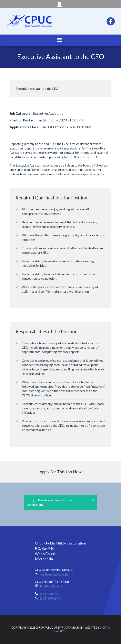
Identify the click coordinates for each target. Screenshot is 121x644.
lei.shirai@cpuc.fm (52, 586)
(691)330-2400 (51, 594)
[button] (93, 500)
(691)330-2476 (51, 598)
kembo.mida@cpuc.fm (54, 574)
